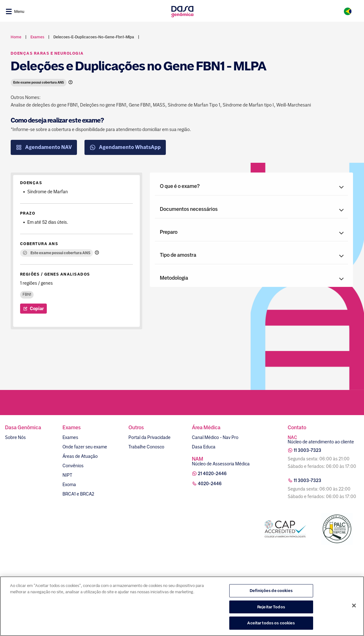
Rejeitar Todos (271, 608)
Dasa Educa (204, 447)
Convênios (73, 466)
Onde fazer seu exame (85, 447)
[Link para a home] (182, 11)
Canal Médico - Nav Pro (215, 437)
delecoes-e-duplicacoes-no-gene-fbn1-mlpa (94, 37)
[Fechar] (354, 606)
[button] (251, 186)
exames (37, 37)
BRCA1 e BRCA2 (78, 494)
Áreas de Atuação (80, 456)
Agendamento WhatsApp (125, 147)
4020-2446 (210, 484)
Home (16, 37)
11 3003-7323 (307, 450)
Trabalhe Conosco (146, 447)
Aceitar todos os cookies (271, 624)
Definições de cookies (271, 591)
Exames (70, 437)
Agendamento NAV (44, 147)
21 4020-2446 (212, 474)
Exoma (69, 485)
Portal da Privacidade (149, 437)
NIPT (67, 475)
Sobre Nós (15, 437)
